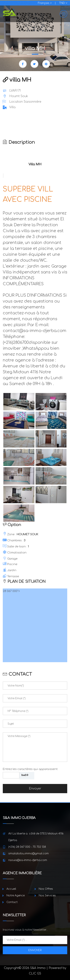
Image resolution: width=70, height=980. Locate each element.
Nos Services (47, 896)
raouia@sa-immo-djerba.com (28, 860)
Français (45, 3)
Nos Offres (46, 889)
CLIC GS (35, 974)
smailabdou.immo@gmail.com (29, 854)
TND (63, 3)
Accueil (11, 889)
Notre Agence (16, 896)
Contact (12, 902)
